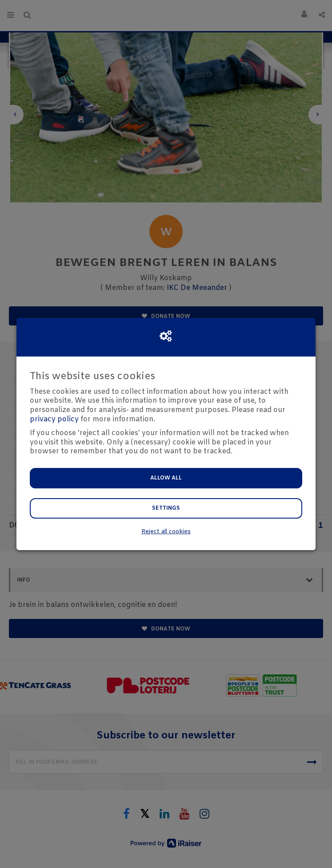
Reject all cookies (166, 532)
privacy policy (54, 419)
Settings (166, 508)
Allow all (166, 478)
